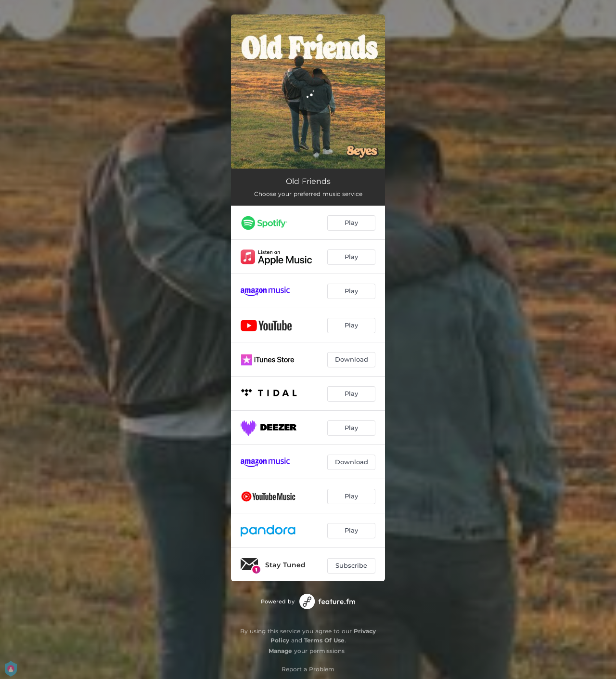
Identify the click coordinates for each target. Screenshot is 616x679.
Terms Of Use (324, 640)
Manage (280, 651)
